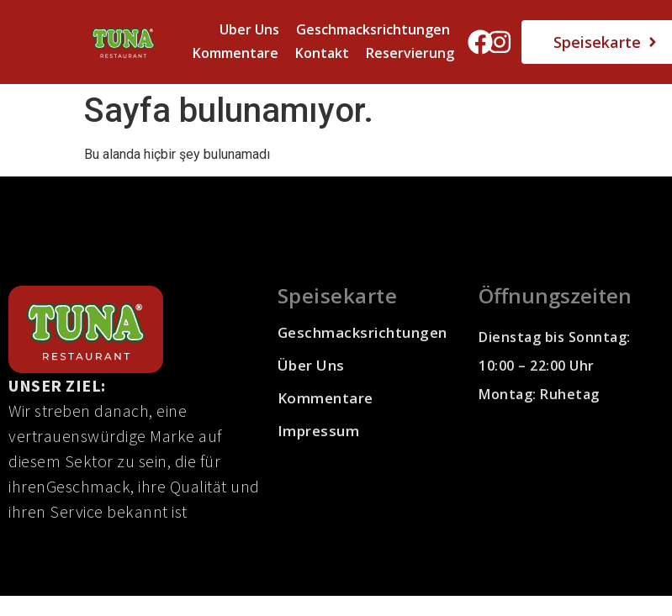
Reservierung (410, 53)
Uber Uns (249, 29)
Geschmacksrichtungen (373, 29)
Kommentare (235, 53)
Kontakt (322, 53)
